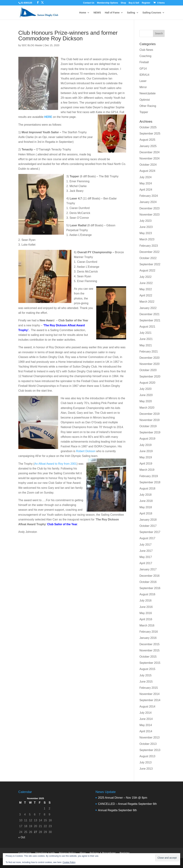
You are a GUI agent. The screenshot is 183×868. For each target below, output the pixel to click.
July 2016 (145, 601)
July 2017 (145, 545)
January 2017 (148, 569)
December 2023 (149, 208)
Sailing (131, 13)
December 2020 (149, 358)
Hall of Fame (112, 13)
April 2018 (146, 513)
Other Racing (148, 106)
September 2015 (150, 663)
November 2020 (149, 364)
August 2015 (147, 669)
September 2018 (150, 482)
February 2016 (149, 632)
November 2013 (149, 737)
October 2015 (148, 657)
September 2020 (150, 376)
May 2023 (146, 233)
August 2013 (147, 756)
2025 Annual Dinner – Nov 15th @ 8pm (123, 798)
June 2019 (146, 451)
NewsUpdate (147, 93)
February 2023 (149, 246)
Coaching (145, 56)
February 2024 (149, 196)
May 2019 (146, 457)
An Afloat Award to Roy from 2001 (55, 464)
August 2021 (147, 327)
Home (83, 13)
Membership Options (107, 3)
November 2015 (149, 650)
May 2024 (146, 183)
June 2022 (146, 283)
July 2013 (145, 762)
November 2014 (149, 694)
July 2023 (145, 221)
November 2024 (149, 158)
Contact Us (89, 3)
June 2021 (146, 339)
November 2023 (149, 215)
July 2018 (145, 495)
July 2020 (145, 389)
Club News (146, 50)
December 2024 (149, 152)
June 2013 (146, 769)
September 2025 (150, 134)
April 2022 (146, 295)
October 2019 (148, 426)
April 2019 (146, 464)
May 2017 (146, 557)
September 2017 (150, 532)
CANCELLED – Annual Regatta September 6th (127, 804)
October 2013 (148, 744)
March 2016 (147, 625)
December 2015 (149, 644)
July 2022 (145, 277)
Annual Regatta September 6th (117, 810)
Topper (144, 112)
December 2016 (149, 576)
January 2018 (148, 520)
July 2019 (145, 445)
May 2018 (146, 507)
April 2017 (146, 563)
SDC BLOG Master (32, 45)
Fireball (144, 62)
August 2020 (147, 383)
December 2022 (149, 252)
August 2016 (147, 594)
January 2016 (148, 638)
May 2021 (146, 345)
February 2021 (149, 352)
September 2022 (150, 264)
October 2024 (148, 165)
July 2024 (145, 177)
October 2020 (148, 370)
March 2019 (147, 470)
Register (146, 3)
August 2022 (147, 270)
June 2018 (146, 501)
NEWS (97, 13)
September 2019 (150, 432)
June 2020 (146, 395)
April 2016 (146, 619)
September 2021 (150, 320)
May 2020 (146, 401)
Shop (123, 3)
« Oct (22, 837)
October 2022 (148, 258)
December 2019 (149, 414)
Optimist (145, 100)
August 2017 (147, 538)
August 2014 (147, 707)
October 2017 (148, 526)
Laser (143, 81)
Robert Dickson (86, 451)
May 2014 (146, 725)
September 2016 (150, 588)
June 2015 (146, 682)
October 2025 (148, 127)
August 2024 (147, 171)
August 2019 (147, 439)
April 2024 (146, 190)
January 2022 (148, 308)
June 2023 (146, 227)
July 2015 (145, 675)
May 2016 (146, 613)
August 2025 (147, 140)
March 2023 (147, 239)
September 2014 (150, 700)
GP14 (143, 69)
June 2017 (146, 551)
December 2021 (149, 314)
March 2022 (147, 302)
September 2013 (150, 750)
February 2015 (149, 688)
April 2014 (146, 731)
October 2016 (148, 582)
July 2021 (145, 333)
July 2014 (145, 713)
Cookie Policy (69, 862)
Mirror (143, 87)
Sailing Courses (152, 13)
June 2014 (146, 719)
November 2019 (149, 420)
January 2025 (148, 146)
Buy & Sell (134, 3)
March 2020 (147, 408)
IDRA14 (144, 75)
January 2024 (148, 202)
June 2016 (146, 607)
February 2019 (149, 476)
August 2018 (147, 489)
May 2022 (146, 289)
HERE (48, 117)
